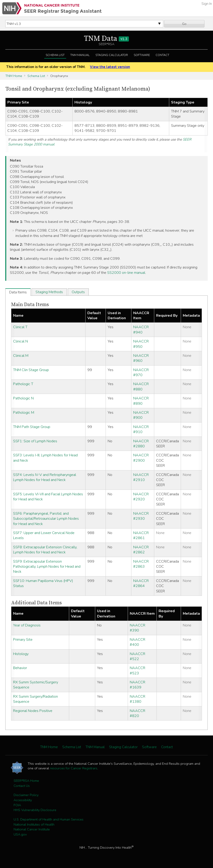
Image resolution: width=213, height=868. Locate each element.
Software (142, 55)
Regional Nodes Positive (33, 711)
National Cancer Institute (32, 829)
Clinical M (21, 356)
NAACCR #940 (141, 330)
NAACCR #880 (141, 387)
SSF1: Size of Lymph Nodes (35, 441)
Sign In (207, 4)
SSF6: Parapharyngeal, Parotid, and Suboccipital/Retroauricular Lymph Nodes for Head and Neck (46, 519)
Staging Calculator (112, 55)
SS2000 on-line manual (126, 273)
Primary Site (23, 640)
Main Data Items (30, 305)
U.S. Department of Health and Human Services (49, 819)
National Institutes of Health (34, 824)
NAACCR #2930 (141, 516)
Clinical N (21, 341)
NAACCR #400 (138, 642)
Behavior (20, 668)
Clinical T (20, 327)
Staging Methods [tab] (49, 292)
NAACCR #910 (141, 429)
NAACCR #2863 (141, 564)
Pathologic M (24, 413)
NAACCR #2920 (141, 497)
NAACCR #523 (138, 670)
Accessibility (23, 800)
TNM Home (14, 76)
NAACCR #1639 (138, 685)
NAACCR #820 (138, 713)
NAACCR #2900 (141, 458)
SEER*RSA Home (26, 781)
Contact (162, 55)
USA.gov (20, 834)
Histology (21, 654)
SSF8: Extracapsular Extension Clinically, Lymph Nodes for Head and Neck (45, 550)
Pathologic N (23, 398)
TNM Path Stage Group (32, 427)
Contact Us (22, 786)
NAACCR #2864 (141, 583)
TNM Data (106, 39)
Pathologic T (23, 384)
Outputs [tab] (78, 292)
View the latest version (110, 67)
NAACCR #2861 (141, 535)
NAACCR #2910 (141, 477)
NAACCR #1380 (138, 699)
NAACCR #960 (141, 358)
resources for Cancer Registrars (74, 768)
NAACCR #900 (141, 415)
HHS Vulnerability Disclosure (35, 810)
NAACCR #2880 (141, 444)
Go (184, 24)
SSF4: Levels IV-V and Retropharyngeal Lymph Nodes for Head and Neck (45, 477)
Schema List (55, 55)
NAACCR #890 (141, 401)
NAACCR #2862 (141, 550)
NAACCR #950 (141, 344)
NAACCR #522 (138, 656)
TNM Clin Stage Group (31, 370)
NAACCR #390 (138, 628)
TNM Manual (80, 55)
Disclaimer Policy (26, 795)
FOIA (17, 805)
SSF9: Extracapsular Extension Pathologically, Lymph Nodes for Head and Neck (47, 567)
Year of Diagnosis (27, 625)
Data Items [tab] (18, 292)
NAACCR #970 (141, 372)
